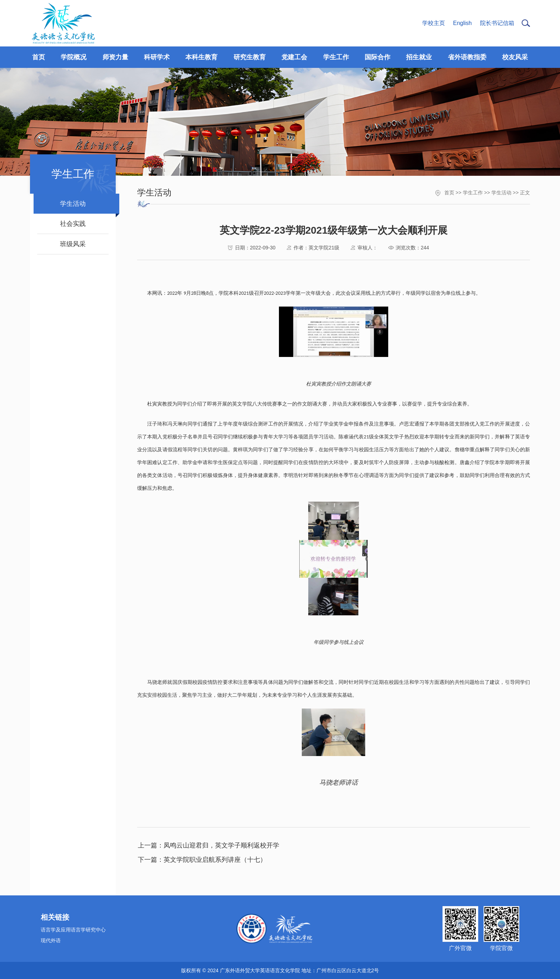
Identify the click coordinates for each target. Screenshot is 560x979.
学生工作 (473, 193)
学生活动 (501, 193)
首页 (449, 193)
